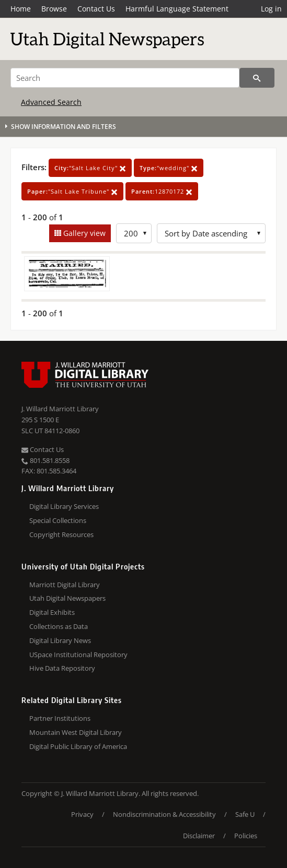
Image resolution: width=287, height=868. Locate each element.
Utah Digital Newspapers (67, 598)
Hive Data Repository (62, 668)
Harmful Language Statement (177, 9)
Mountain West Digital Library (76, 732)
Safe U (245, 814)
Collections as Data (59, 626)
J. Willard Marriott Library (60, 409)
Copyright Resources (61, 534)
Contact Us (96, 9)
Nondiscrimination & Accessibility (164, 814)
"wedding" (169, 168)
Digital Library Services (64, 506)
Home (21, 9)
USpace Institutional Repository (78, 655)
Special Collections (58, 520)
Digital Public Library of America (78, 746)
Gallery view (83, 233)
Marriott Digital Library (65, 585)
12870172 (162, 191)
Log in (271, 9)
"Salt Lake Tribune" (72, 191)
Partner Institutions (60, 718)
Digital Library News (60, 640)
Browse (54, 9)
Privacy (82, 814)
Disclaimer (199, 836)
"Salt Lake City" (90, 168)
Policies (246, 836)
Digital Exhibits (52, 612)
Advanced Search (51, 102)
